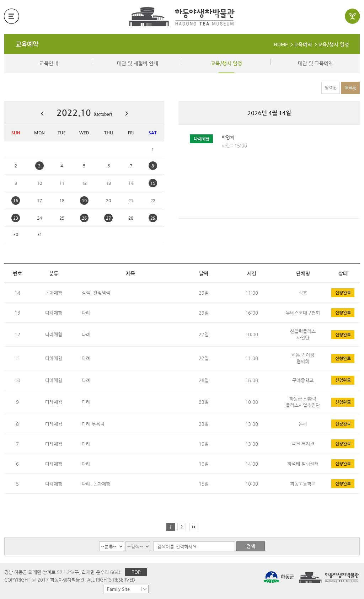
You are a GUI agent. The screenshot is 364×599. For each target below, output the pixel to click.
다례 (86, 313)
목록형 (351, 88)
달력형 (331, 88)
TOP (136, 572)
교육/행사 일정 (333, 45)
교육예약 (27, 44)
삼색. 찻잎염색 (96, 293)
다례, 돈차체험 (96, 484)
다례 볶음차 (93, 424)
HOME (281, 45)
